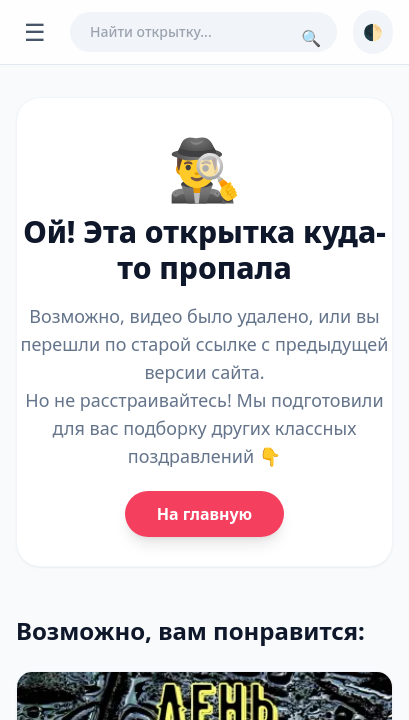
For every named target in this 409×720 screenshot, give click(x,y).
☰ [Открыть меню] (35, 31)
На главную (204, 514)
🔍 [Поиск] (311, 38)
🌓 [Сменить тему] (373, 32)
